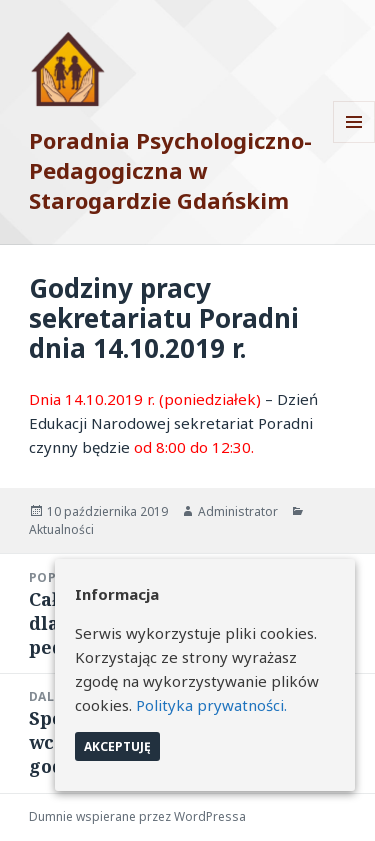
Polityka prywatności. (211, 705)
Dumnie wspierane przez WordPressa (137, 816)
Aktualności (61, 529)
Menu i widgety (354, 142)
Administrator (238, 511)
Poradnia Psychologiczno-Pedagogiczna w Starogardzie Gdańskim (170, 170)
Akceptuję (117, 746)
